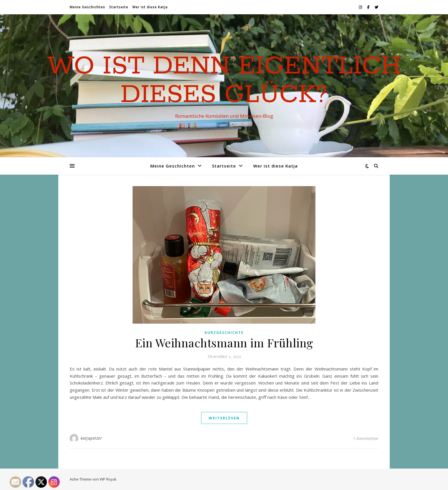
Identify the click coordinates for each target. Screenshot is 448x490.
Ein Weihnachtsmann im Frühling (224, 343)
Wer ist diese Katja (150, 7)
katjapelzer (91, 438)
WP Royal (108, 479)
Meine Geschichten (87, 7)
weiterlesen (224, 418)
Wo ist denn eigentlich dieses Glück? (224, 81)
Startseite (119, 7)
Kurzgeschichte (224, 333)
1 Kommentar (366, 438)
